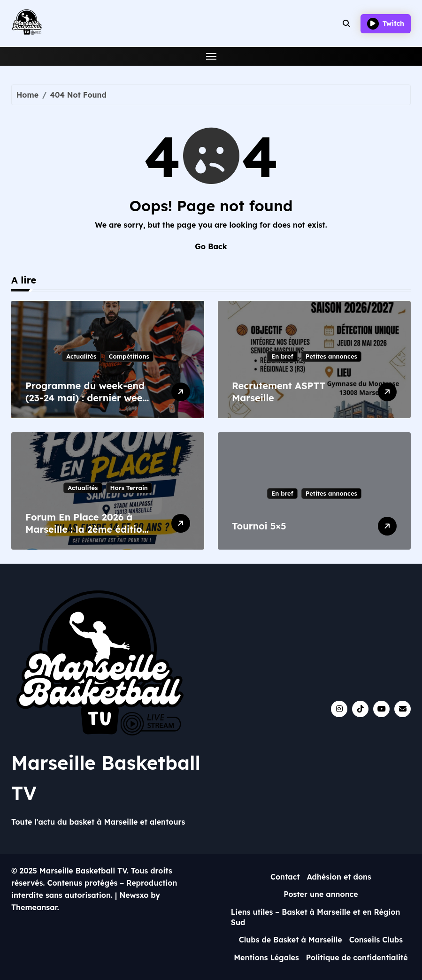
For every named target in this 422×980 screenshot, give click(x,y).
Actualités (81, 356)
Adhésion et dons (339, 877)
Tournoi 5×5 (259, 526)
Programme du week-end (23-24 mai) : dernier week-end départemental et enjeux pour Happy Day (89, 404)
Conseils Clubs (376, 940)
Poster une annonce (321, 894)
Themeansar (34, 907)
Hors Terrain (129, 488)
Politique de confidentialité (357, 957)
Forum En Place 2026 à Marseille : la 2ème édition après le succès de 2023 (87, 529)
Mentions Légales (266, 957)
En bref (282, 356)
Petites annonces (331, 356)
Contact (285, 877)
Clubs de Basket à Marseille (291, 940)
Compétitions (129, 356)
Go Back (211, 246)
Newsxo (134, 895)
